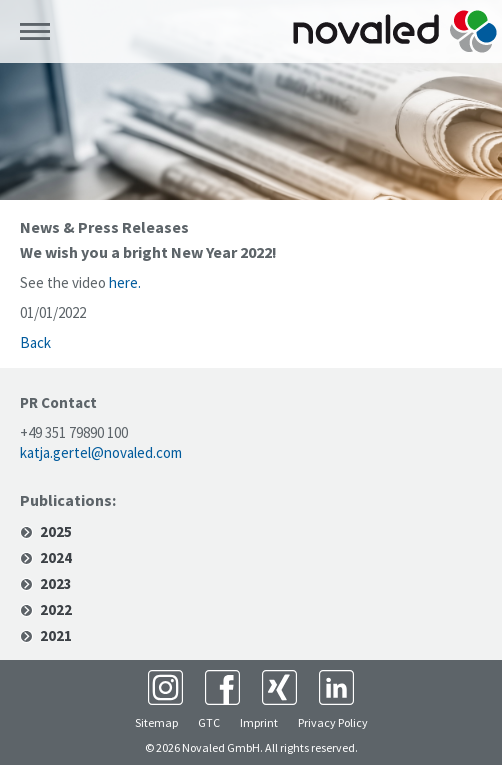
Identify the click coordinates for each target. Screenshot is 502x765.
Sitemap (156, 722)
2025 (56, 532)
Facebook (222, 687)
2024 (56, 558)
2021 (56, 636)
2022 (56, 610)
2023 (56, 584)
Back (35, 342)
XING (279, 687)
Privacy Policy (333, 722)
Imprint (259, 722)
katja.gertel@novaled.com (101, 452)
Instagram (165, 687)
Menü (35, 32)
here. (125, 282)
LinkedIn (336, 687)
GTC (209, 722)
